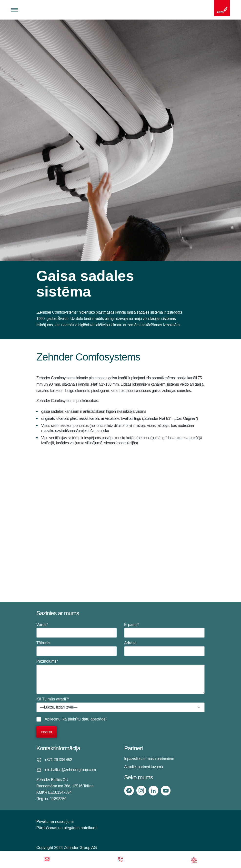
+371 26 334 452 (58, 760)
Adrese (164, 648)
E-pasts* (164, 630)
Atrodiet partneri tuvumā (144, 767)
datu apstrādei (94, 719)
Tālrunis (77, 648)
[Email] (47, 860)
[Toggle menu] (14, 10)
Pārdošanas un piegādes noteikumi (67, 828)
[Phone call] (120, 860)
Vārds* (77, 630)
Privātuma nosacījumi (55, 821)
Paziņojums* (120, 677)
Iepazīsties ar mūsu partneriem (149, 759)
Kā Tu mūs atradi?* (120, 705)
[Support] (194, 860)
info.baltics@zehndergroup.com (70, 770)
